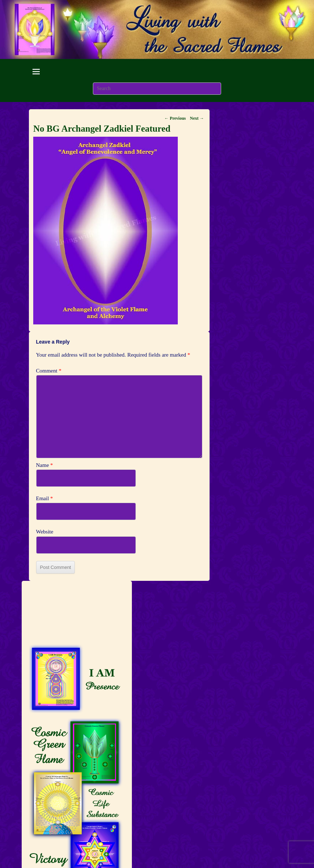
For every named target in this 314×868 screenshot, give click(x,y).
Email (45, 498)
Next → (197, 118)
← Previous (175, 118)
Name (45, 465)
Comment (49, 371)
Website (45, 532)
